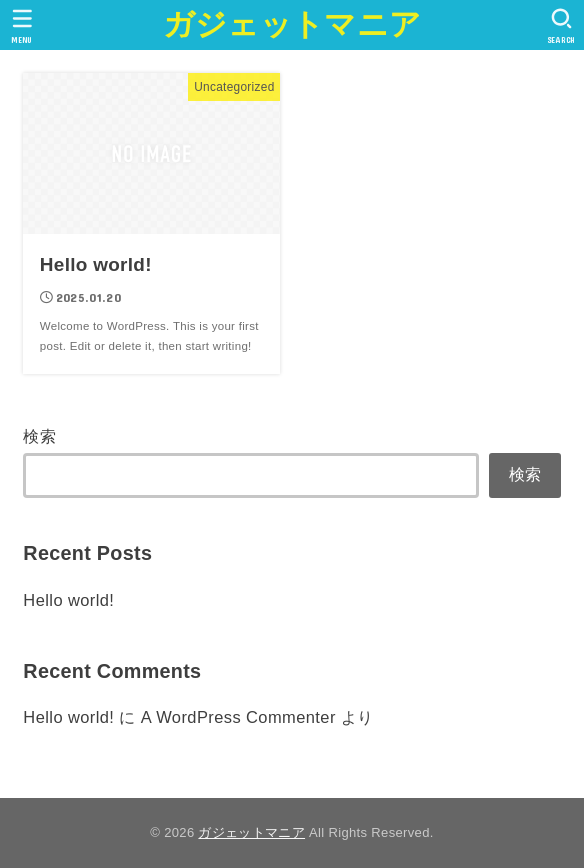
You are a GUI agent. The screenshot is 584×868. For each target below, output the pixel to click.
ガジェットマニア (292, 24)
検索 (39, 436)
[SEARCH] (561, 26)
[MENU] (22, 26)
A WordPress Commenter (238, 717)
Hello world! (68, 600)
